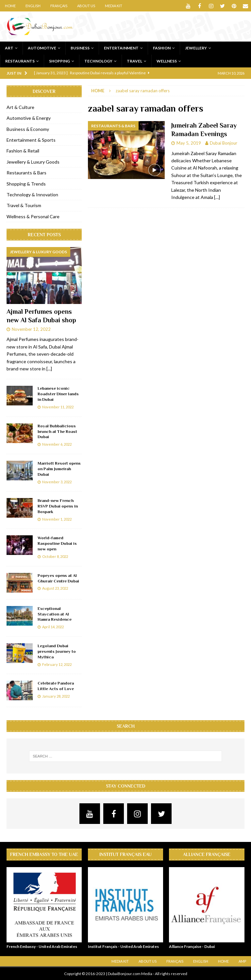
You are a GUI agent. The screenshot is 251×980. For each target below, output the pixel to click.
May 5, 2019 (189, 143)
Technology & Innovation (32, 195)
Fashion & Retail (23, 151)
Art (9, 48)
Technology (98, 61)
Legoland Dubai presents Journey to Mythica (57, 651)
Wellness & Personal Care (33, 216)
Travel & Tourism (24, 205)
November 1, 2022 (57, 519)
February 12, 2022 (57, 664)
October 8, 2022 (55, 556)
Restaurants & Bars (26, 173)
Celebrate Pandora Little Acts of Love (56, 686)
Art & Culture (20, 107)
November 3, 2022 (57, 481)
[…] (217, 197)
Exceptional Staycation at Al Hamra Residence (55, 614)
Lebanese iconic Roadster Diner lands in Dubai (58, 394)
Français (59, 6)
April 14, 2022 (53, 627)
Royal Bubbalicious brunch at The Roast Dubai (57, 431)
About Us (86, 6)
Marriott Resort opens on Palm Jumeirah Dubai (59, 469)
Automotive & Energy (29, 118)
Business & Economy (28, 129)
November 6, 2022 (57, 444)
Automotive (42, 48)
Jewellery (196, 48)
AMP (242, 961)
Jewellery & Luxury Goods (33, 162)
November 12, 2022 (31, 329)
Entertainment (121, 48)
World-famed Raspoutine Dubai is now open (57, 543)
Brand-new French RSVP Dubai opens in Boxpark (58, 506)
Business (80, 48)
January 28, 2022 (56, 696)
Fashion (162, 48)
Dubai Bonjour (224, 143)
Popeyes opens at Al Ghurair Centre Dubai (58, 578)
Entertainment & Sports (31, 140)
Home (10, 6)
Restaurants (20, 61)
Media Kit (114, 6)
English (33, 6)
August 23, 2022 (55, 588)
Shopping (59, 61)
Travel (134, 61)
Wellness (167, 61)
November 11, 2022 (58, 407)
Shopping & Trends (26, 184)
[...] (49, 369)
